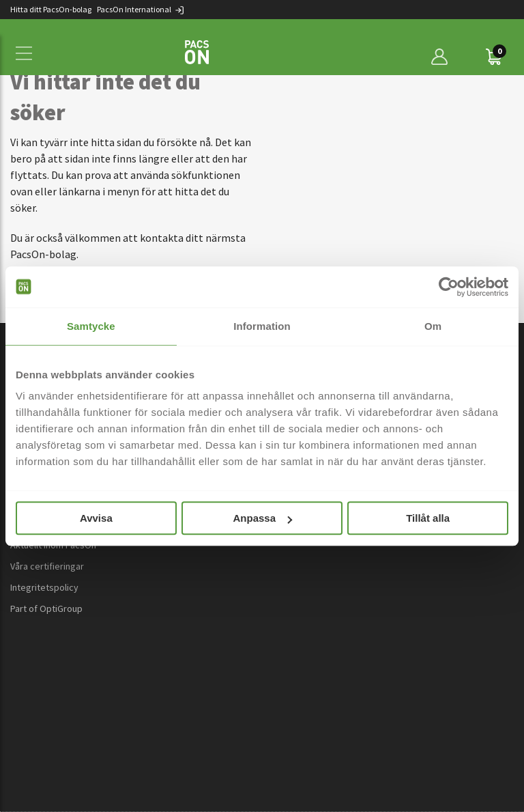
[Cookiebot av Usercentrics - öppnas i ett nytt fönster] (449, 287)
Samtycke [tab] (91, 326)
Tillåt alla (428, 518)
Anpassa (262, 518)
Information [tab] (262, 326)
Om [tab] (433, 326)
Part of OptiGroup (46, 608)
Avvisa (96, 518)
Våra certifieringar (47, 566)
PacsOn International (141, 9)
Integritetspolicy (44, 587)
